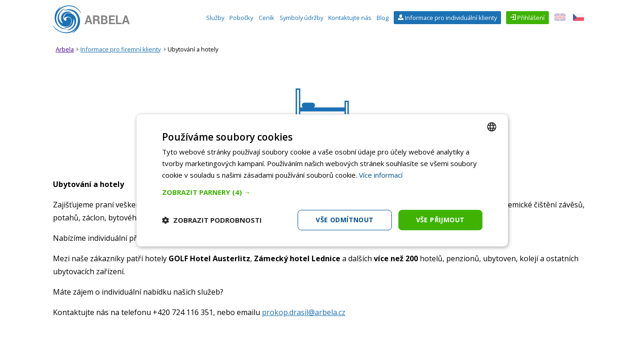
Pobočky (241, 18)
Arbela (65, 49)
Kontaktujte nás (350, 18)
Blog (383, 18)
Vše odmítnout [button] (345, 220)
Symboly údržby (301, 18)
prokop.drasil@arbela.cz (304, 312)
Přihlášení (530, 18)
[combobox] (492, 127)
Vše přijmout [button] (440, 220)
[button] (322, 192)
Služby (215, 18)
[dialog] (322, 180)
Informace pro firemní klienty (120, 49)
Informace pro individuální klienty (450, 18)
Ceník (267, 18)
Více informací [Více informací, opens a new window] (381, 175)
